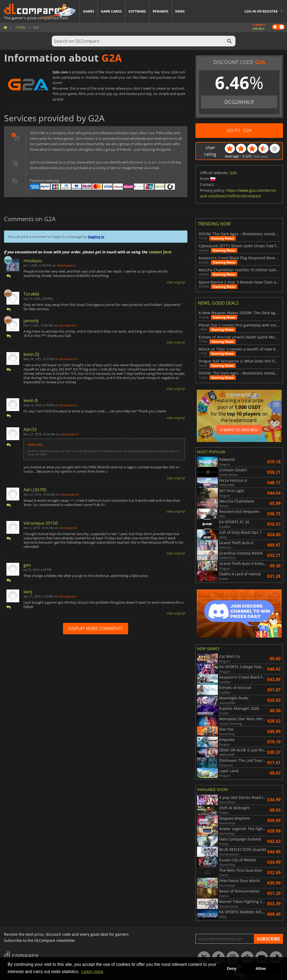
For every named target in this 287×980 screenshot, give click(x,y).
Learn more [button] (92, 972)
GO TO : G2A (239, 130)
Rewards (161, 11)
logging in (96, 237)
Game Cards (111, 11)
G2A (233, 173)
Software (137, 11)
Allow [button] (261, 969)
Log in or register (261, 11)
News (180, 11)
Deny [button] (232, 969)
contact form (160, 252)
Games (89, 11)
